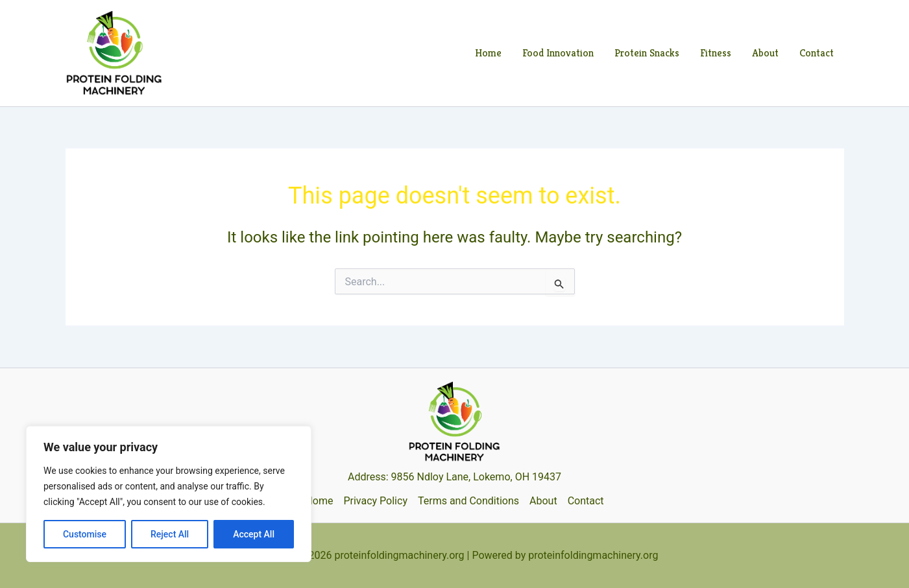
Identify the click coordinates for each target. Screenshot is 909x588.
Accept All (254, 534)
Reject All (170, 534)
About (765, 53)
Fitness (716, 53)
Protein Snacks (647, 53)
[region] (169, 494)
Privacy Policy (375, 501)
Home (488, 53)
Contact (817, 53)
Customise (85, 534)
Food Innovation (558, 53)
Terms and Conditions (468, 501)
